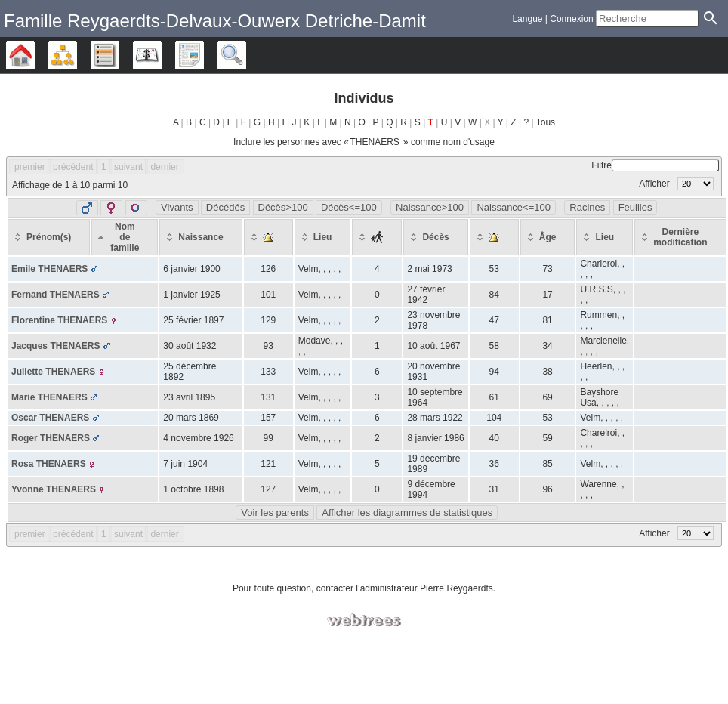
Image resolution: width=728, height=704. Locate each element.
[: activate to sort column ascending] (268, 237)
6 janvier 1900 (191, 269)
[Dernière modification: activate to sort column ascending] (680, 237)
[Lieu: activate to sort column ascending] (323, 237)
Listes (119, 55)
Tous (546, 122)
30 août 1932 (190, 346)
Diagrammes (77, 55)
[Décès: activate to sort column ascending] (435, 237)
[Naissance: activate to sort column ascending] (201, 237)
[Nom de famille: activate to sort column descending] (125, 237)
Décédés (225, 207)
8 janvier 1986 (435, 438)
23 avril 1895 (189, 397)
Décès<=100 (349, 207)
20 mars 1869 (191, 418)
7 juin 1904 (185, 464)
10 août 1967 (433, 346)
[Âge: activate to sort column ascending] (548, 237)
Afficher (676, 184)
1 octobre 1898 (193, 489)
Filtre (655, 165)
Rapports (204, 55)
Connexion (571, 19)
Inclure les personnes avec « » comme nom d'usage (364, 142)
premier (30, 167)
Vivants (177, 207)
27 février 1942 (426, 295)
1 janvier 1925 (191, 295)
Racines (587, 207)
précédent (73, 167)
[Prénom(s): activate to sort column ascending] (49, 237)
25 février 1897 (193, 320)
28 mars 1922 (435, 418)
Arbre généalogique (34, 55)
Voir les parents (275, 513)
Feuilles (635, 207)
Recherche (246, 55)
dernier (164, 167)
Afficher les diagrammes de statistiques (407, 513)
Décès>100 (283, 207)
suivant (128, 167)
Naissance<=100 (514, 207)
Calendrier (161, 55)
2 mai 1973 (429, 269)
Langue (527, 19)
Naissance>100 (430, 207)
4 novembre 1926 (198, 438)
